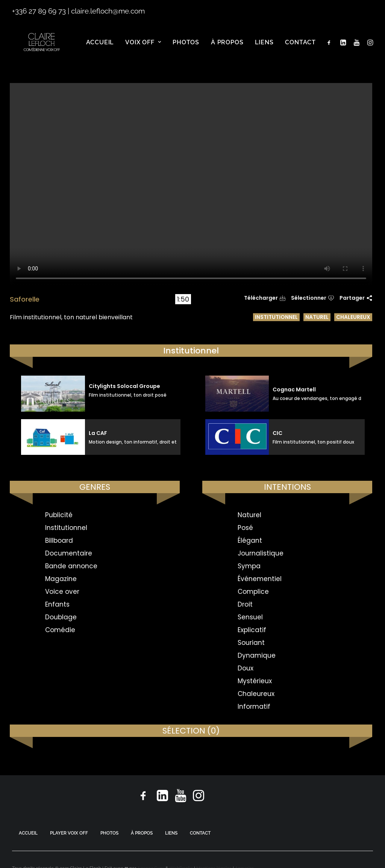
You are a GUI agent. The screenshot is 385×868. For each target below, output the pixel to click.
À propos (227, 49)
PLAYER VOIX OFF (69, 833)
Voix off (143, 49)
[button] (331, 49)
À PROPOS (142, 833)
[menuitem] (100, 49)
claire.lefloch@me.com (108, 11)
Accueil (100, 49)
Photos (186, 49)
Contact (300, 49)
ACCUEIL (28, 833)
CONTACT (200, 833)
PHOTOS (109, 833)
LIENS (171, 833)
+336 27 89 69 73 (39, 11)
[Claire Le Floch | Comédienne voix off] (43, 49)
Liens (264, 49)
